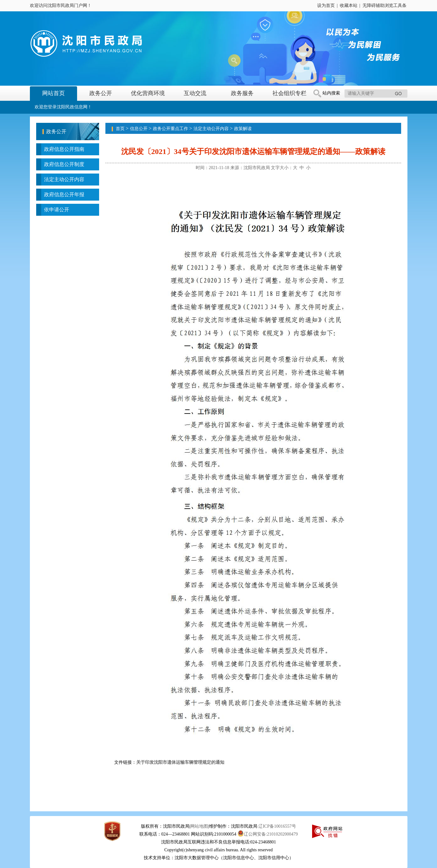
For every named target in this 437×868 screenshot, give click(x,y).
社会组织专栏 (289, 93)
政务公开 (101, 93)
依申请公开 (57, 210)
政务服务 (242, 93)
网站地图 (199, 826)
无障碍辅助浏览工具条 (384, 6)
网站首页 (53, 93)
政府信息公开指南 (64, 149)
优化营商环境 (148, 93)
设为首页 (326, 6)
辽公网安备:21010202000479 (268, 834)
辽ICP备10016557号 (277, 826)
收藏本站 (349, 6)
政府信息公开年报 (64, 194)
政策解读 (243, 129)
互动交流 (195, 93)
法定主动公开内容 (64, 179)
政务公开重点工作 (171, 129)
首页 (120, 129)
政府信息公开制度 (64, 164)
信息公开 (139, 129)
